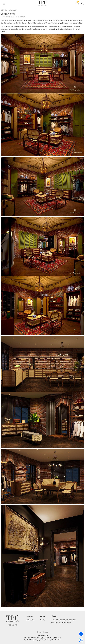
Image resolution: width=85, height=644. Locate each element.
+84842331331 (61, 620)
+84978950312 (71, 620)
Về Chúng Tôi (30, 620)
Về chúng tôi (13, 10)
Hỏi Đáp (43, 620)
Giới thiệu (4, 10)
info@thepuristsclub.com (63, 623)
